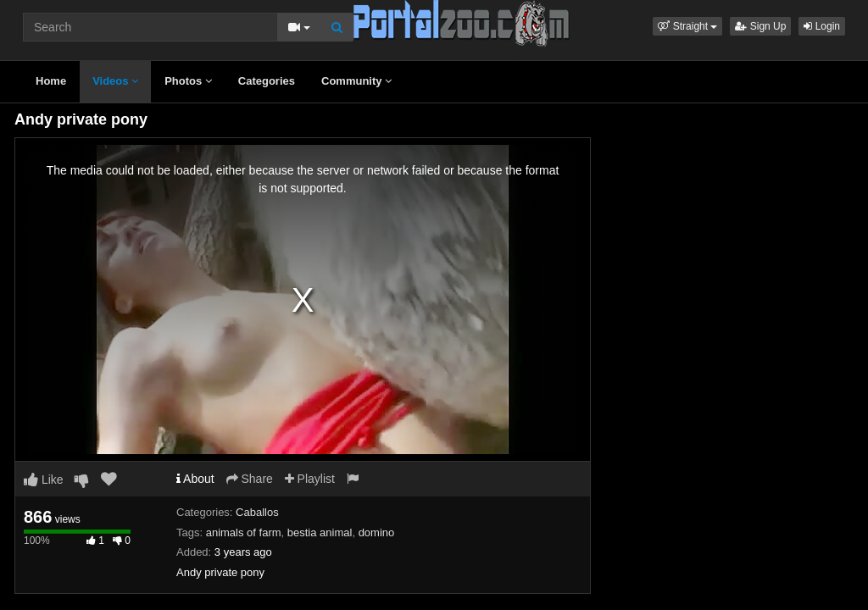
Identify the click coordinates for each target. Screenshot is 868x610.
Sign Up (760, 26)
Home (51, 81)
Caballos (257, 512)
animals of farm (244, 532)
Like (44, 480)
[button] (687, 26)
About (195, 479)
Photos (188, 81)
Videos (115, 81)
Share (250, 479)
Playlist (310, 479)
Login (822, 26)
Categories (267, 81)
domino (377, 532)
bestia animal (320, 532)
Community (356, 81)
